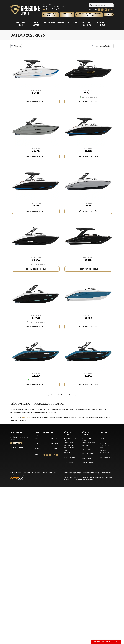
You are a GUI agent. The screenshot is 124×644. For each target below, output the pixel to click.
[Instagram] (102, 10)
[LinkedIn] (106, 10)
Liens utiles (105, 432)
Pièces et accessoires (106, 458)
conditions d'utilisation (72, 479)
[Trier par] (102, 46)
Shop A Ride (25, 475)
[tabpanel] (47, 443)
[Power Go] (34, 478)
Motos (66, 450)
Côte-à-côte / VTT (69, 445)
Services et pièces (105, 453)
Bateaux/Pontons (69, 443)
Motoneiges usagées (88, 453)
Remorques (67, 460)
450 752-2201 (52, 9)
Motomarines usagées (88, 456)
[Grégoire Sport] (25, 10)
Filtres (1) (16, 46)
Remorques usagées (88, 462)
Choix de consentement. (86, 479)
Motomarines (68, 453)
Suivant (72, 395)
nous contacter (27, 417)
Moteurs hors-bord (69, 448)
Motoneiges (67, 455)
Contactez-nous (104, 436)
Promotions (63, 22)
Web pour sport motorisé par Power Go (46, 472)
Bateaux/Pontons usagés (89, 443)
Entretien (102, 455)
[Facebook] (99, 10)
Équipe (102, 441)
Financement (50, 22)
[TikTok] (109, 10)
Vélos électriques (69, 462)
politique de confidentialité (103, 477)
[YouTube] (112, 10)
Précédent (53, 395)
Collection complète (69, 465)
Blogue (102, 438)
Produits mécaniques (70, 458)
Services (73, 22)
